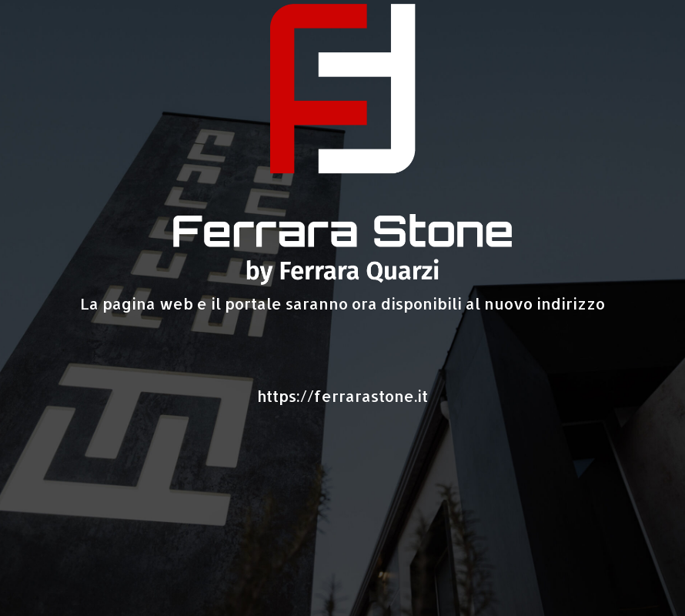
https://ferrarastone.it (342, 396)
